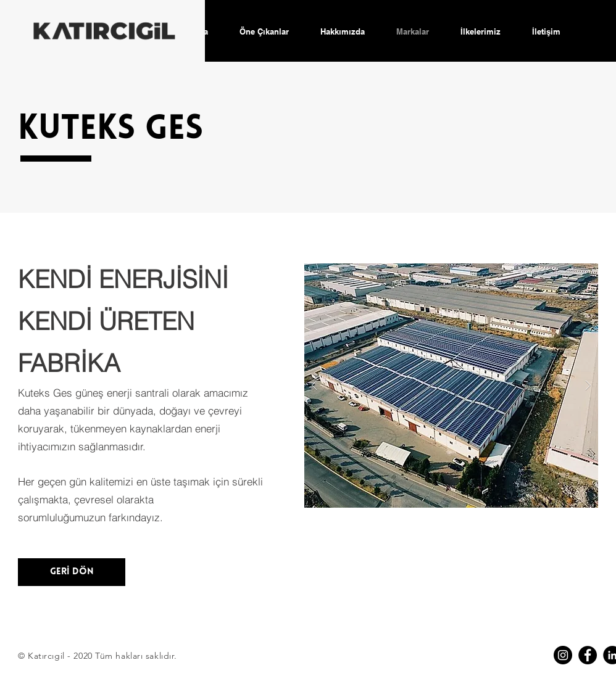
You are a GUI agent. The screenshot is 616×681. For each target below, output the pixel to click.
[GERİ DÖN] (72, 572)
